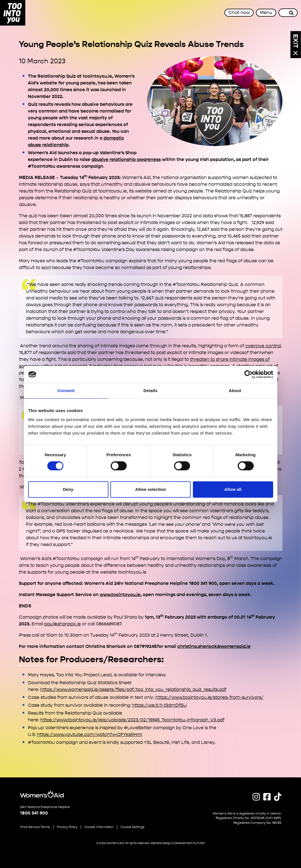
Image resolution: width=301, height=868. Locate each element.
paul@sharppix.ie (63, 624)
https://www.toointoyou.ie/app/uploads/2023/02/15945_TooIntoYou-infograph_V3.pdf (132, 720)
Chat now (239, 13)
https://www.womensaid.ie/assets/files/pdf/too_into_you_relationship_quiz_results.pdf (133, 689)
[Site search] (282, 13)
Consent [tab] (66, 391)
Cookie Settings (132, 827)
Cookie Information (99, 827)
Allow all (233, 489)
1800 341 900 (34, 813)
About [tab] (235, 391)
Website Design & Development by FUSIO (178, 843)
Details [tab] (151, 391)
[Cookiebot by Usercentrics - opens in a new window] (248, 374)
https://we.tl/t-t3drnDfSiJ (159, 705)
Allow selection (150, 489)
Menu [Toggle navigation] (266, 13)
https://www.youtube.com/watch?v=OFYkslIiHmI (90, 734)
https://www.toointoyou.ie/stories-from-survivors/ (209, 697)
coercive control (263, 346)
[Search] (292, 13)
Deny (68, 489)
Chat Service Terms (35, 827)
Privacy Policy (67, 827)
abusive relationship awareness (126, 159)
